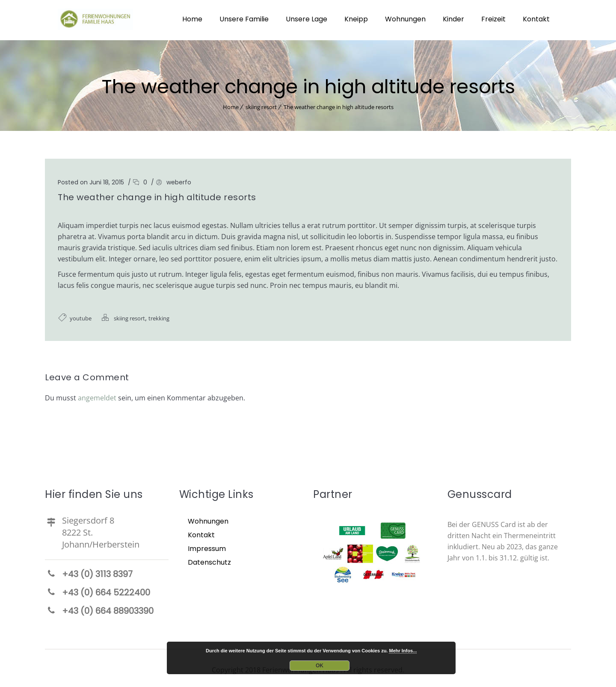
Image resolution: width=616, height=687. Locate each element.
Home (192, 19)
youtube (81, 317)
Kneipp (356, 19)
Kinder (453, 19)
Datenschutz (209, 561)
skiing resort (261, 105)
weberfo (179, 181)
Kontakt (536, 19)
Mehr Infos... (403, 651)
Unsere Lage (307, 19)
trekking (159, 317)
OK (320, 666)
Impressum (207, 547)
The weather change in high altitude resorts (339, 105)
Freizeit (493, 19)
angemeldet (97, 396)
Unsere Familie (244, 19)
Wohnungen (405, 19)
